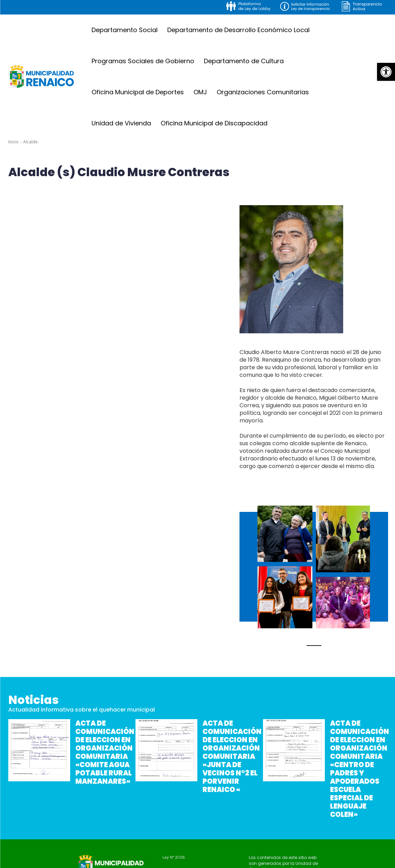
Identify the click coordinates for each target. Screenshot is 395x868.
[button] (386, 72)
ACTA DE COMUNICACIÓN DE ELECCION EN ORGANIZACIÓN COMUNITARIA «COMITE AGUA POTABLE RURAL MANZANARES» (103, 751)
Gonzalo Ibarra (261, 862)
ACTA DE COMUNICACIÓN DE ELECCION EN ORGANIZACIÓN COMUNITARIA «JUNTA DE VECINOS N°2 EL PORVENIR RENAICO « (231, 751)
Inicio (13, 142)
